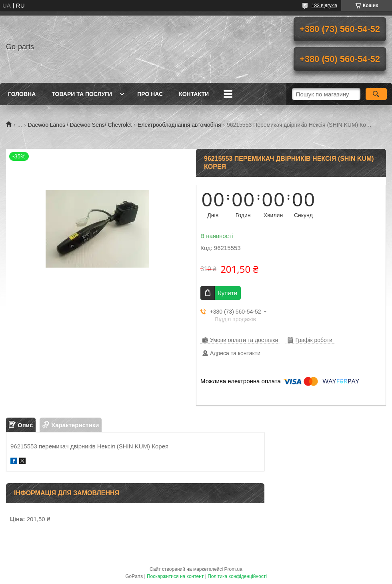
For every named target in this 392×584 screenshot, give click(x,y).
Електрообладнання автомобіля (179, 125)
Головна (22, 94)
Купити (228, 293)
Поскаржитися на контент (175, 576)
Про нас (150, 94)
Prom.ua (233, 569)
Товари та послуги (82, 94)
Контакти (194, 94)
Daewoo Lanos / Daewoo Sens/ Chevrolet (80, 125)
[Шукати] (376, 94)
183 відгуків (324, 6)
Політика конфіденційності (237, 576)
